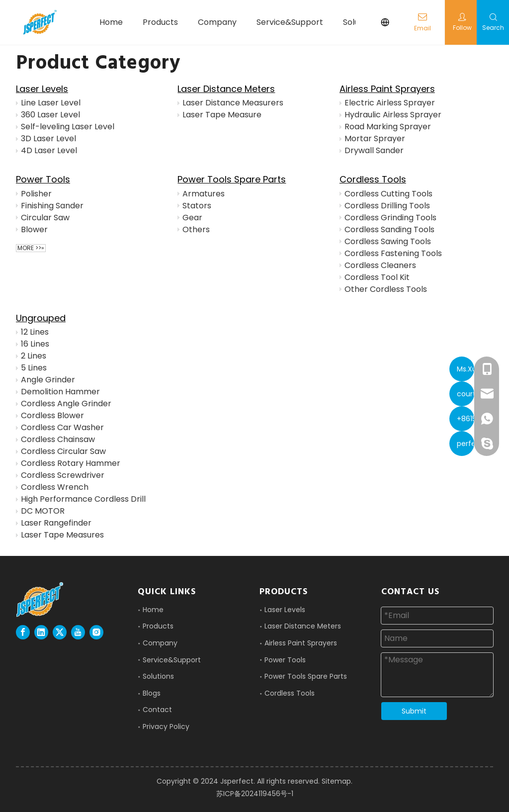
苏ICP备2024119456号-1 (255, 794)
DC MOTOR (43, 511)
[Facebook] (23, 632)
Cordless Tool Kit (377, 277)
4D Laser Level (49, 150)
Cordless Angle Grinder (66, 404)
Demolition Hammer (60, 392)
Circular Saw (45, 218)
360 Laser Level (50, 115)
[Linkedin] (41, 632)
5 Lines (34, 368)
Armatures (204, 194)
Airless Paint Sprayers (387, 89)
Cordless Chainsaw (58, 439)
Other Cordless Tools (386, 289)
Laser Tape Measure (222, 115)
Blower (34, 229)
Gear (192, 218)
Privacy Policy (166, 726)
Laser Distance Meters (226, 89)
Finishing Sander (52, 206)
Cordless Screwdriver (63, 475)
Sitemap (336, 781)
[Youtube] (78, 632)
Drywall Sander (374, 150)
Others (196, 229)
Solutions (158, 676)
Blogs (152, 693)
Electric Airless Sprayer (390, 103)
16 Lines (35, 344)
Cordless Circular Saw (63, 451)
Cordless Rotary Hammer (71, 463)
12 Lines (35, 332)
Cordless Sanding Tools (389, 229)
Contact (157, 710)
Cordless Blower (52, 415)
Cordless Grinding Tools (390, 218)
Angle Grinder (48, 380)
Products (158, 626)
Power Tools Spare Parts (232, 179)
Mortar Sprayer (375, 138)
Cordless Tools (373, 179)
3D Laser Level (48, 138)
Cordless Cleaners (380, 265)
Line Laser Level (51, 103)
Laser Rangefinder (56, 523)
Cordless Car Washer (62, 427)
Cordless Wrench (55, 487)
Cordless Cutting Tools (388, 194)
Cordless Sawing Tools (388, 241)
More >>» (31, 248)
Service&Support (172, 660)
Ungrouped (41, 318)
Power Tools (43, 179)
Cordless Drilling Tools (387, 206)
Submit (414, 711)
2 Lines (34, 356)
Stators (197, 206)
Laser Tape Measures (62, 535)
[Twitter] (60, 632)
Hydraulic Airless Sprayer (393, 115)
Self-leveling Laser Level (68, 127)
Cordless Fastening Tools (393, 253)
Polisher (36, 194)
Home (153, 610)
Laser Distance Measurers (233, 103)
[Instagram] (96, 632)
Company (160, 643)
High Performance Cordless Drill (83, 499)
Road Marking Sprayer (388, 127)
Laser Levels (42, 89)
